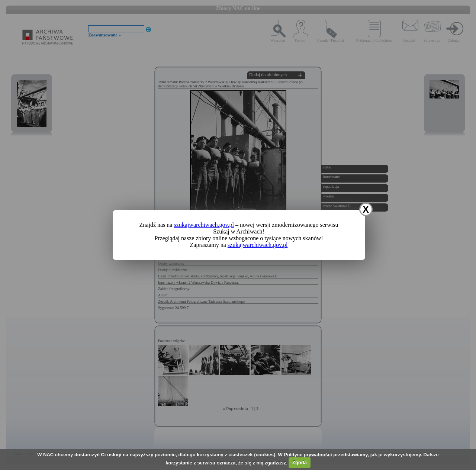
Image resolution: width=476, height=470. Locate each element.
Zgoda (300, 462)
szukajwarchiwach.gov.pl (204, 225)
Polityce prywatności (308, 455)
